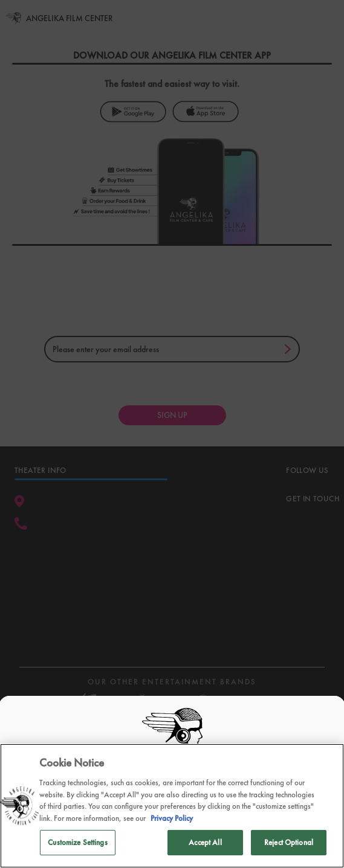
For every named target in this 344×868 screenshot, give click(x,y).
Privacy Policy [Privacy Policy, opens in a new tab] (172, 818)
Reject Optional (289, 842)
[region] (172, 806)
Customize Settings (77, 842)
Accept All (205, 842)
